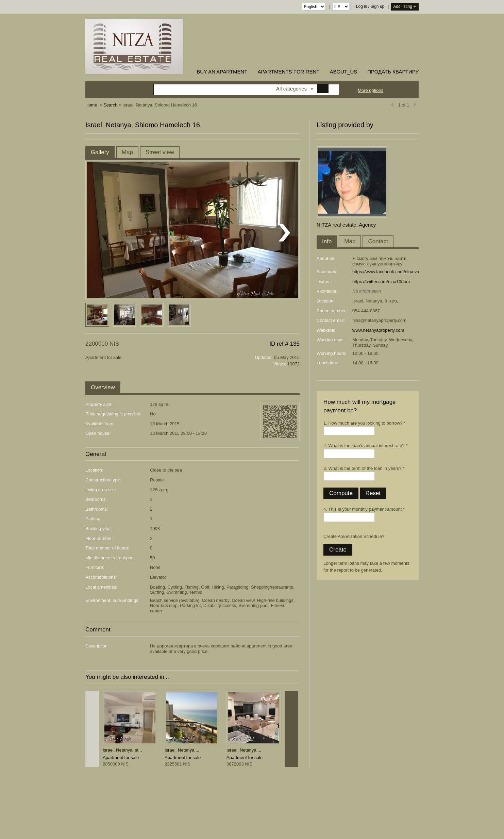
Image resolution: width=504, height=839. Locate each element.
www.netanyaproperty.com (378, 330)
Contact (378, 241)
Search (110, 105)
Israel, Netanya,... (182, 750)
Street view (160, 152)
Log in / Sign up (370, 6)
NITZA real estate (337, 225)
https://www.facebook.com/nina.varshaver (393, 272)
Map (127, 152)
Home (91, 105)
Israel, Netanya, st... (122, 750)
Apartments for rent (288, 72)
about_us (343, 72)
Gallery (100, 152)
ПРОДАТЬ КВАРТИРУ (393, 72)
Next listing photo (284, 233)
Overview (103, 387)
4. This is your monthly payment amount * (364, 509)
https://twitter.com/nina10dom (381, 282)
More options (371, 90)
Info (327, 241)
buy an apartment (222, 72)
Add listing (405, 7)
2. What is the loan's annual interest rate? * (365, 446)
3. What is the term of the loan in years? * (364, 468)
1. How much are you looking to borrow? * (364, 423)
